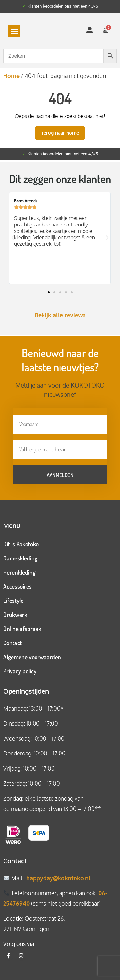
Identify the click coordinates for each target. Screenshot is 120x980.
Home (11, 76)
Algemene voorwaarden (32, 657)
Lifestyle (13, 600)
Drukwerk (15, 614)
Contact (12, 643)
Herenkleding (19, 572)
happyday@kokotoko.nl (58, 878)
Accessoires (17, 586)
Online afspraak (22, 629)
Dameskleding (20, 558)
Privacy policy (20, 671)
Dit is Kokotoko (21, 544)
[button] (14, 31)
